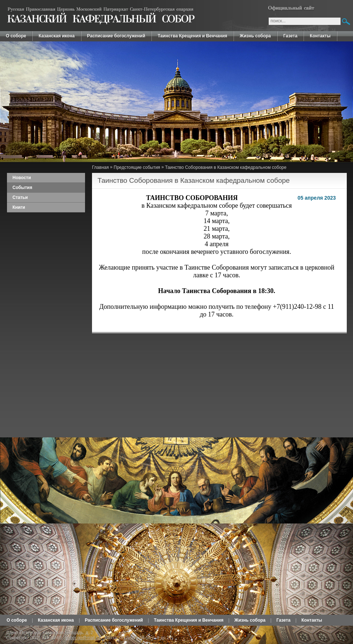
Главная (100, 167)
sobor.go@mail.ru (82, 638)
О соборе (16, 36)
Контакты (320, 36)
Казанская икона (56, 36)
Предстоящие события (137, 167)
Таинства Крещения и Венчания (192, 36)
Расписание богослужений (116, 36)
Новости (22, 178)
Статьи (20, 197)
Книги (19, 207)
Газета (290, 36)
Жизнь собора (255, 36)
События (22, 188)
